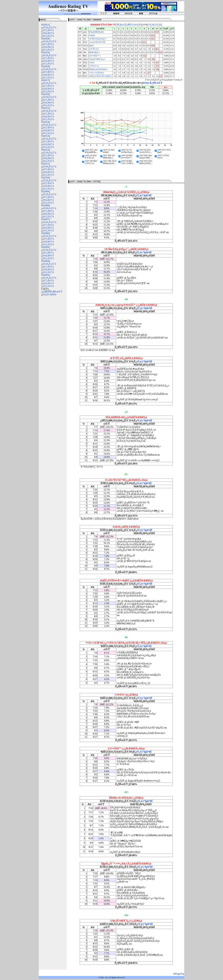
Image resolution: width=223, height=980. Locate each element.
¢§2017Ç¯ (46, 80)
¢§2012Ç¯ (46, 150)
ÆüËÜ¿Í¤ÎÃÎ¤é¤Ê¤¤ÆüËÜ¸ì (100, 76)
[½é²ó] (135, 25)
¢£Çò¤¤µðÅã (50, 294)
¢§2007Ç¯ (46, 219)
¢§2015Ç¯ (46, 108)
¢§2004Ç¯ (46, 261)
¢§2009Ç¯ (46, 192)
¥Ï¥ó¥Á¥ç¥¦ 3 (94, 52)
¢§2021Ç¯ (46, 25)
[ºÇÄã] (159, 25)
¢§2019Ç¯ (46, 52)
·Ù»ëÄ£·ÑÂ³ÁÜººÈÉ (97, 42)
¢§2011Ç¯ (46, 164)
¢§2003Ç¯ (46, 275)
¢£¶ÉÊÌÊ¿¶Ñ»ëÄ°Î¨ (53, 292)
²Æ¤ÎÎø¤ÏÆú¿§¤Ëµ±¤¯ (98, 39)
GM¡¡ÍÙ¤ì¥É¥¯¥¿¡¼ (97, 59)
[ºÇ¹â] (151, 25)
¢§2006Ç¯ (46, 233)
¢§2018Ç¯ (46, 66)
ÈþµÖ (91, 46)
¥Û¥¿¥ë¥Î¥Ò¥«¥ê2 (96, 32)
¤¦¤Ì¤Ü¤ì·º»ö (94, 66)
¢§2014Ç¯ (46, 122)
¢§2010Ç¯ (46, 178)
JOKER (92, 35)
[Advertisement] (53, 345)
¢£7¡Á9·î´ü (48, 30)
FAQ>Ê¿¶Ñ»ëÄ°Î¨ (153, 83)
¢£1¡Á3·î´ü (48, 36)
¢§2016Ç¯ (46, 94)
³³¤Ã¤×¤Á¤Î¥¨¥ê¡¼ (96, 73)
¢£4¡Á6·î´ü (48, 33)
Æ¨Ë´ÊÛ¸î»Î (94, 49)
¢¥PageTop (179, 974)
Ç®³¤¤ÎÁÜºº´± (95, 56)
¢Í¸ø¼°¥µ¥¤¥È (144, 195)
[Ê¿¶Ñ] (128, 25)
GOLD (92, 63)
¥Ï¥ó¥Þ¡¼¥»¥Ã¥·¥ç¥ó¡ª (98, 69)
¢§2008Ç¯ (46, 205)
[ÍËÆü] (120, 25)
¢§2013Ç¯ (46, 136)
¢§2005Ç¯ (46, 247)
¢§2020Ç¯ (46, 39)
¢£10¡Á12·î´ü (50, 27)
